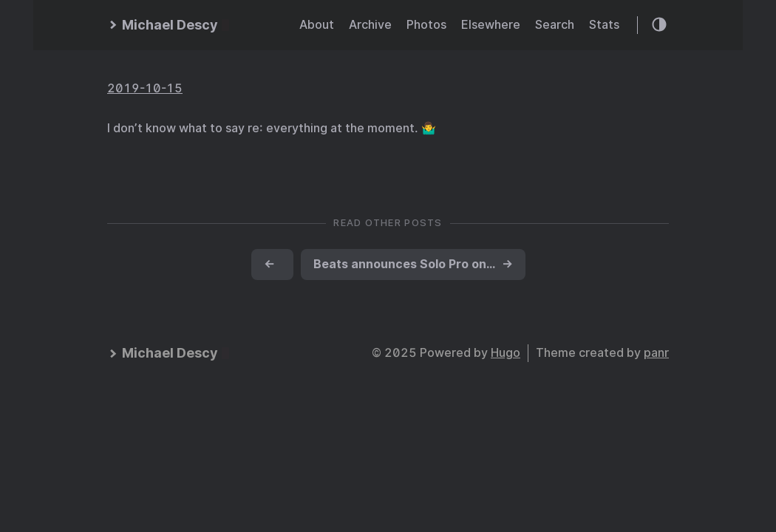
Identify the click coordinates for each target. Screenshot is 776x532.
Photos (426, 25)
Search (555, 25)
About (317, 25)
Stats (604, 25)
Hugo (506, 353)
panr (656, 353)
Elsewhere (491, 25)
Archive (370, 25)
